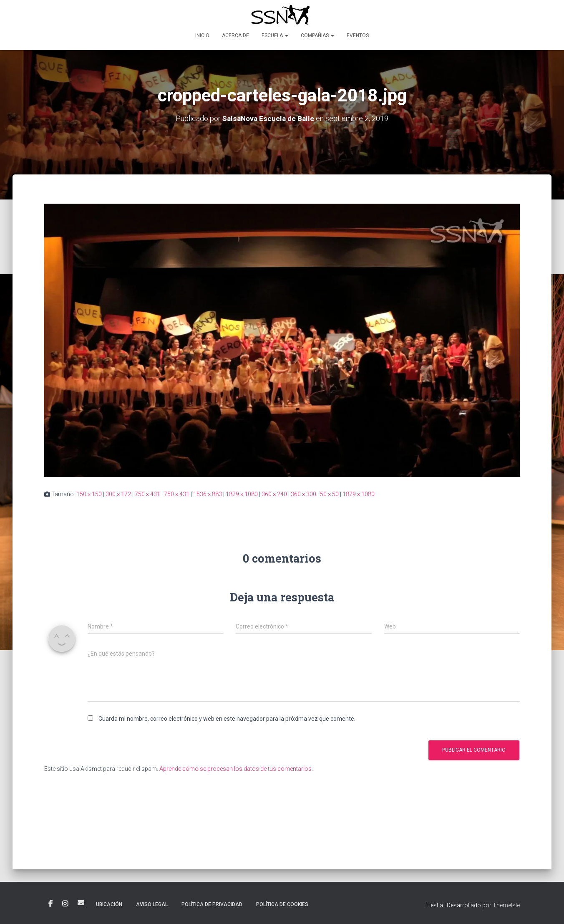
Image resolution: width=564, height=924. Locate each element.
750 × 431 (147, 494)
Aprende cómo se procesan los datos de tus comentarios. (236, 769)
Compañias (317, 35)
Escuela (275, 35)
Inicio (202, 35)
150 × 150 (89, 494)
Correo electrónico (81, 903)
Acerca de (235, 35)
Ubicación (109, 904)
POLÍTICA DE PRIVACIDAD (212, 904)
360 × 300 (303, 494)
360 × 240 (274, 494)
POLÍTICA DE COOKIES (282, 904)
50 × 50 (329, 494)
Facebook (50, 904)
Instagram (65, 904)
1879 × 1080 (242, 494)
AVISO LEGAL (152, 904)
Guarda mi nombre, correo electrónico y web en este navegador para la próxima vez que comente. (227, 719)
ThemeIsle (506, 905)
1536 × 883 (208, 494)
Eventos (358, 35)
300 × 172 (118, 494)
